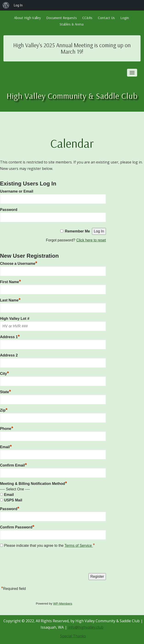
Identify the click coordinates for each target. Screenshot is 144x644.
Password (9, 210)
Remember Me (77, 231)
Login (125, 18)
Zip (4, 410)
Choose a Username (19, 263)
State (6, 391)
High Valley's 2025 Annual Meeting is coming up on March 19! (72, 48)
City (4, 373)
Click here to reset (91, 240)
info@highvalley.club (86, 627)
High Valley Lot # (15, 319)
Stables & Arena (72, 24)
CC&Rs (87, 18)
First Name (10, 281)
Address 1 (10, 336)
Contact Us (106, 18)
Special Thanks (73, 636)
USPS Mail (13, 500)
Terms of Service (79, 546)
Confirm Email (13, 465)
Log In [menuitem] (18, 5)
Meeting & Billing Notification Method (33, 484)
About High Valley (27, 18)
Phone (7, 428)
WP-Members (63, 604)
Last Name (10, 300)
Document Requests (62, 18)
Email (6, 446)
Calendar (72, 143)
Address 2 (9, 355)
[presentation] (35, 562)
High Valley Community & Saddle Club (72, 96)
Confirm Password (17, 527)
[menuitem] (6, 5)
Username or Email (17, 191)
